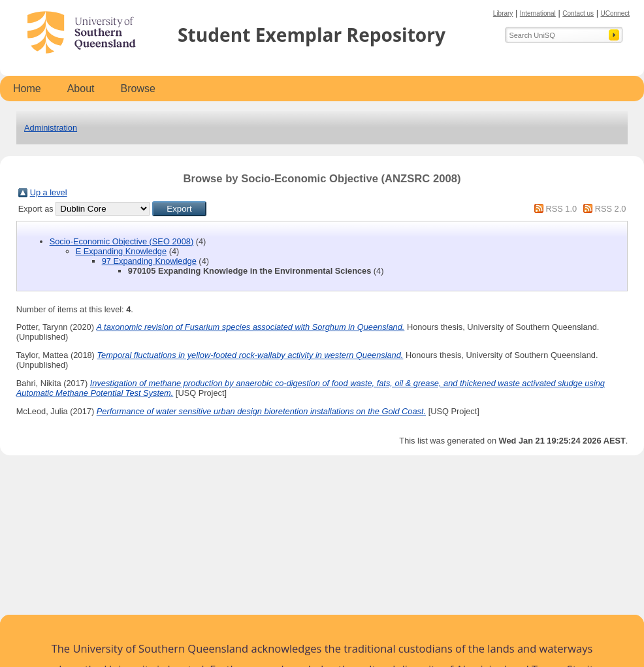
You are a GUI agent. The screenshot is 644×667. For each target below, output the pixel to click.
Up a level (49, 192)
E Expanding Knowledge (121, 251)
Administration (51, 128)
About (81, 89)
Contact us (578, 13)
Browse (138, 89)
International (538, 13)
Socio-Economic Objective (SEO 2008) (121, 241)
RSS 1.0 (561, 209)
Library (503, 13)
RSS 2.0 (611, 209)
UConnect (615, 13)
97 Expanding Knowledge (149, 261)
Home (27, 89)
